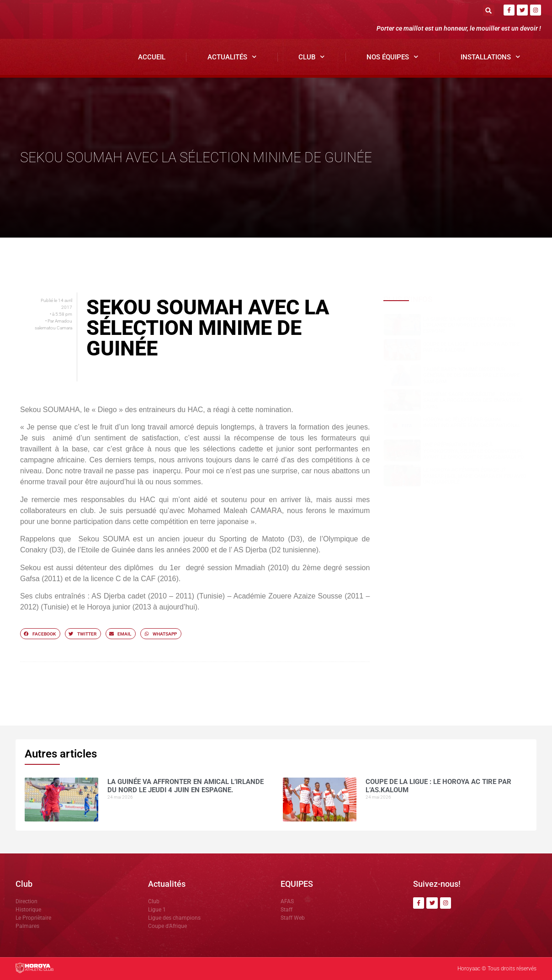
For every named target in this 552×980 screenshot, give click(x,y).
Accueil (152, 57)
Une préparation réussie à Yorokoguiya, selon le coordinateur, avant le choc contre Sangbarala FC (473, 451)
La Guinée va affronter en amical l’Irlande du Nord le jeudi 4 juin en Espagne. (469, 325)
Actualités (232, 57)
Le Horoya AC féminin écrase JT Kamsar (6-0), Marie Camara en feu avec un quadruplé (475, 476)
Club (312, 57)
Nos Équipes (393, 57)
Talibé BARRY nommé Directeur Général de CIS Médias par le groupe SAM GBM (471, 375)
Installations (491, 57)
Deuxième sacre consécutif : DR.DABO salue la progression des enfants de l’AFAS (473, 400)
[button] (489, 10)
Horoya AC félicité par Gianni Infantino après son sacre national (472, 423)
